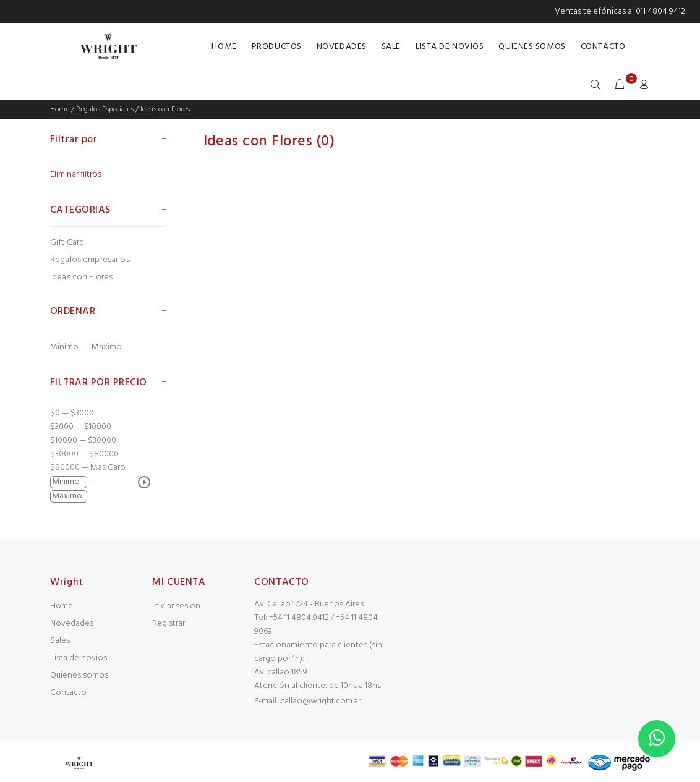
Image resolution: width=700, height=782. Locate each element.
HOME (224, 47)
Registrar (169, 623)
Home (60, 109)
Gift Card (67, 243)
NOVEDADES (342, 47)
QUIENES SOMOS (532, 47)
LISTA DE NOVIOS (450, 47)
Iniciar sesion (176, 606)
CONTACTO (603, 47)
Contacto (68, 693)
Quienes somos (79, 675)
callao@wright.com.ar (320, 701)
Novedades (72, 623)
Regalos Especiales (105, 109)
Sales (60, 641)
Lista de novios (79, 658)
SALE (391, 47)
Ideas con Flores (165, 109)
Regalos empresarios (90, 260)
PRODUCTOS (277, 47)
